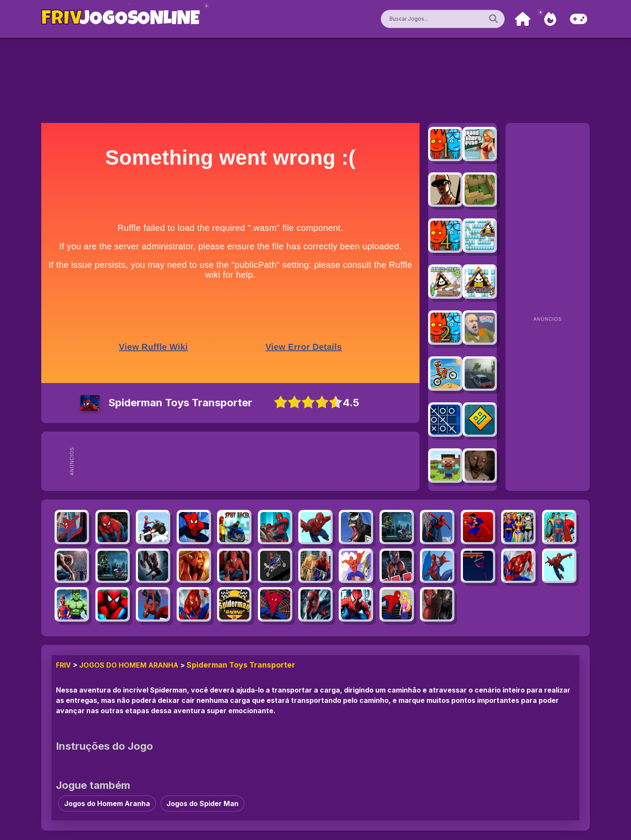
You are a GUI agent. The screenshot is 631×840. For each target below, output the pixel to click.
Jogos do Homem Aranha (129, 665)
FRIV (63, 665)
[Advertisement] (247, 461)
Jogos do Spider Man (202, 803)
